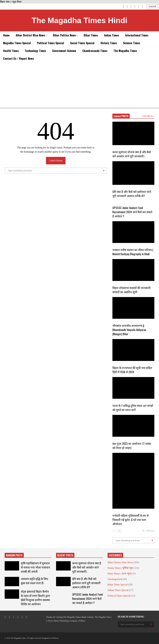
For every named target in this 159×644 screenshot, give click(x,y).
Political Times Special (50, 43)
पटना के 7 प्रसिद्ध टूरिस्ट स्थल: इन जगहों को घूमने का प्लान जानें (133, 408)
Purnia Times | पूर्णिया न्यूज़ (120, 568)
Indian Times (111, 35)
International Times (137, 35)
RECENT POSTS (65, 555)
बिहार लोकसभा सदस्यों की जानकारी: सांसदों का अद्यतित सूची (132, 290)
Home (6, 35)
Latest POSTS (121, 116)
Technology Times (35, 51)
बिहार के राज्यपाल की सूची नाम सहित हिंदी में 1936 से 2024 (132, 370)
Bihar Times (91, 35)
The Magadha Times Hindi (79, 20)
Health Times (11, 51)
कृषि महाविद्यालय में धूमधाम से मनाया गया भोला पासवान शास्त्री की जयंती (35, 567)
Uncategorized (115, 579)
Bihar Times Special (118, 585)
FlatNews (55, 638)
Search (152, 7)
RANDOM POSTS (14, 555)
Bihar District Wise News (31, 35)
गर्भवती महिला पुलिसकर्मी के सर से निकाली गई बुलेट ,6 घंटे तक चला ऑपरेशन (131, 520)
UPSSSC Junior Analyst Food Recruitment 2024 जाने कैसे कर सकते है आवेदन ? (132, 212)
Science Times (132, 43)
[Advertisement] (79, 86)
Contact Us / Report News (18, 58)
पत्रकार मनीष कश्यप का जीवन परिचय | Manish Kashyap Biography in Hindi (133, 252)
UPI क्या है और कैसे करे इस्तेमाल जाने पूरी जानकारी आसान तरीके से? (132, 194)
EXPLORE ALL (148, 116)
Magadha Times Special (17, 43)
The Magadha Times (125, 51)
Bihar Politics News (65, 35)
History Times (109, 43)
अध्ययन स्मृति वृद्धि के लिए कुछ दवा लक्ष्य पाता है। (34, 581)
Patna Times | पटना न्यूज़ (119, 574)
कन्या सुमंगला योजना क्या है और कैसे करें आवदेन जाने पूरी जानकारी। (132, 154)
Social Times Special (82, 43)
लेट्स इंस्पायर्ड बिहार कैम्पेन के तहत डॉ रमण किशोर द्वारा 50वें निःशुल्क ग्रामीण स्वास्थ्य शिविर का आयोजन (35, 598)
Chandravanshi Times (95, 51)
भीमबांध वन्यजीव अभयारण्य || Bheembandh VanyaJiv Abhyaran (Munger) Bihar (129, 330)
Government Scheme (64, 51)
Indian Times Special (118, 590)
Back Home (56, 161)
